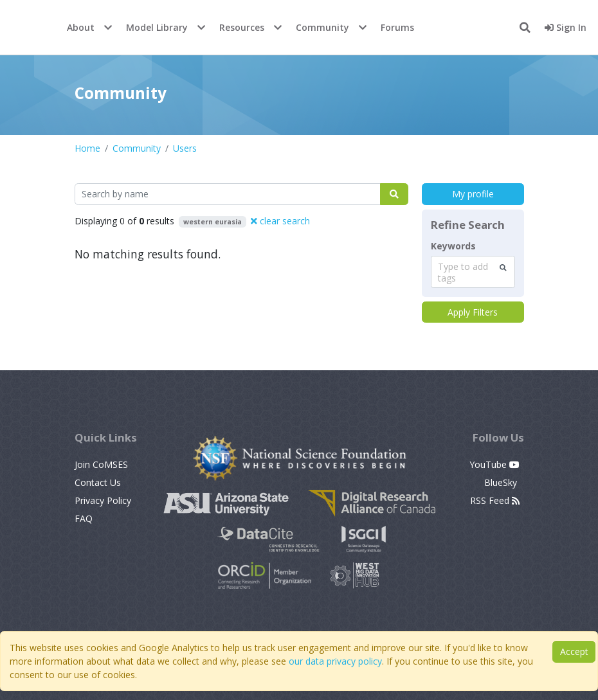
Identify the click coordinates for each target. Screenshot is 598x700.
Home (87, 148)
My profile (473, 194)
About (81, 27)
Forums (397, 27)
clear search (280, 221)
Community (322, 27)
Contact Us (98, 482)
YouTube (494, 464)
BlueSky (502, 482)
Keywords (453, 246)
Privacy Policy (103, 500)
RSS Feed (495, 500)
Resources (242, 27)
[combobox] (473, 272)
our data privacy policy (335, 661)
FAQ (84, 518)
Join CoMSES (101, 464)
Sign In (566, 27)
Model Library (157, 27)
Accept (574, 651)
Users (185, 148)
